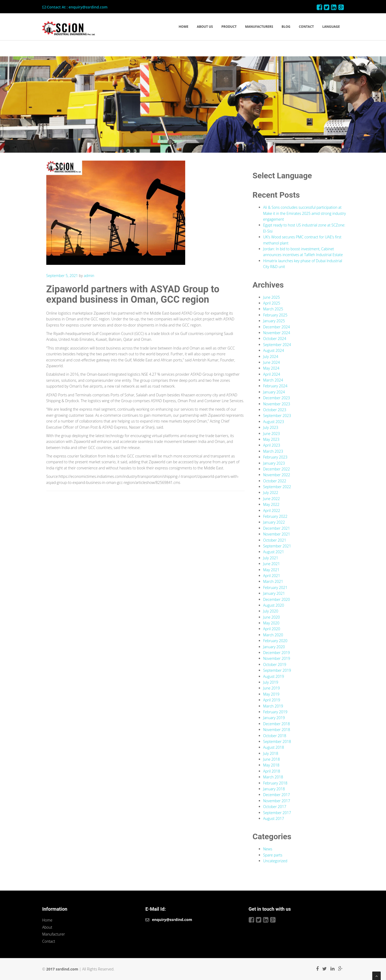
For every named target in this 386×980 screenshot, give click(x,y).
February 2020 (275, 641)
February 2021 (275, 587)
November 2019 (277, 658)
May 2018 (271, 765)
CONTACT (306, 27)
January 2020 (274, 647)
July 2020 (271, 611)
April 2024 (272, 374)
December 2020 (277, 599)
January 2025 (274, 321)
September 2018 (277, 741)
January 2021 (274, 593)
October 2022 (275, 481)
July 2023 (271, 427)
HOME (183, 27)
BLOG (286, 27)
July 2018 (271, 753)
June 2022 (272, 499)
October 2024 (275, 339)
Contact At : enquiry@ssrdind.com (75, 7)
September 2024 (277, 345)
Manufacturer (54, 934)
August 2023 (274, 422)
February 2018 (275, 783)
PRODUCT (229, 27)
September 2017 (277, 813)
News (268, 849)
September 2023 (277, 416)
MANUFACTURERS (259, 27)
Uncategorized (275, 861)
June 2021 (272, 564)
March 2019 (273, 706)
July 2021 (271, 558)
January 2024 (274, 392)
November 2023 (277, 404)
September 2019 (277, 670)
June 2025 (272, 297)
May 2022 (271, 504)
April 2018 (272, 771)
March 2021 (273, 581)
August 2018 (274, 747)
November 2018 (277, 730)
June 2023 (272, 434)
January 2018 (274, 789)
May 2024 (271, 368)
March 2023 (273, 451)
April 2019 (272, 700)
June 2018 (272, 759)
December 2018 (277, 724)
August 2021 (274, 552)
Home (47, 920)
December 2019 (277, 653)
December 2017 (277, 795)
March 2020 (273, 635)
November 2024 (277, 333)
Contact (49, 941)
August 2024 (274, 350)
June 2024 (272, 362)
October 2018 (275, 736)
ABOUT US (205, 27)
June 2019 (272, 688)
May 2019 (271, 694)
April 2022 (272, 511)
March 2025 (273, 309)
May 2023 (271, 439)
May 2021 (271, 570)
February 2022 (275, 516)
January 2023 (274, 463)
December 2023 (277, 398)
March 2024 (273, 380)
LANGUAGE (331, 27)
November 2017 (277, 801)
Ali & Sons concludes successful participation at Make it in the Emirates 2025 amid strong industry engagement (305, 213)
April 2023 (272, 445)
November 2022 (277, 475)
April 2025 (272, 303)
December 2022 (277, 469)
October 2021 (275, 540)
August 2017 (274, 818)
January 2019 (274, 718)
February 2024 (275, 386)
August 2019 (274, 676)
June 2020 (272, 617)
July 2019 (271, 682)
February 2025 (275, 315)
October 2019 (275, 664)
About (47, 927)
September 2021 (277, 546)
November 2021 (277, 534)
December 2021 (277, 528)
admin (89, 276)
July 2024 (271, 357)
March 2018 (273, 777)
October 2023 (275, 410)
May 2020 (271, 623)
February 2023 (275, 457)
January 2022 (274, 522)
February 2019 (275, 712)
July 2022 (271, 493)
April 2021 (272, 576)
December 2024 (277, 327)
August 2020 (274, 605)
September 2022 (277, 487)
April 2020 (272, 629)
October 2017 (275, 807)
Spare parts (273, 855)
